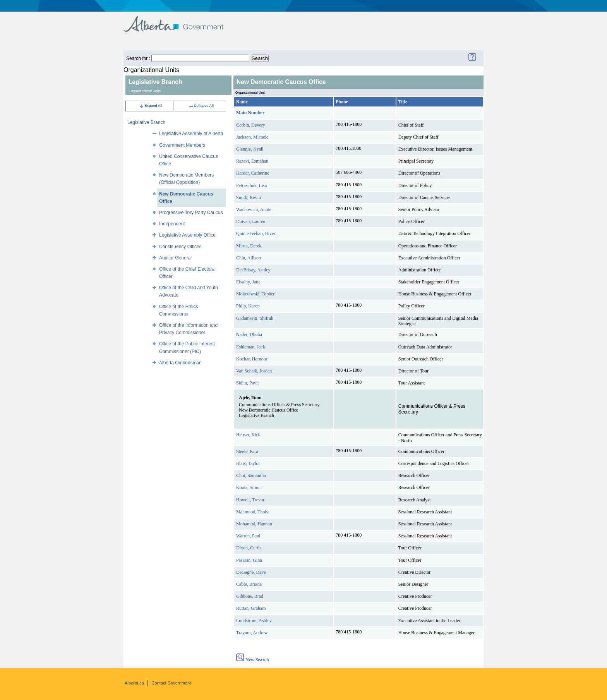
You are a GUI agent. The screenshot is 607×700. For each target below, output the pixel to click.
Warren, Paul (248, 536)
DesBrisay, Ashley (253, 270)
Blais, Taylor (248, 463)
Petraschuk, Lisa (251, 185)
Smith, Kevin (249, 197)
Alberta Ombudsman (180, 363)
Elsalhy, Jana (248, 282)
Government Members (182, 145)
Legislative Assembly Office (187, 235)
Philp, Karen (248, 306)
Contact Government (171, 683)
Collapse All (201, 106)
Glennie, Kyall (250, 149)
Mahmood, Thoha (253, 512)
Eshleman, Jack (251, 347)
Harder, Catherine (253, 173)
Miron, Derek (249, 246)
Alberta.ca (134, 683)
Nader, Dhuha (249, 335)
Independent (172, 224)
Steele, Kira (247, 451)
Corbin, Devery (251, 125)
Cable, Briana (249, 584)
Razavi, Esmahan (252, 161)
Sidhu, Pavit (248, 383)
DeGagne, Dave (251, 572)
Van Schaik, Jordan (254, 371)
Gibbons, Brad (250, 596)
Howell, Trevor (250, 500)
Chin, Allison (249, 258)
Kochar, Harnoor (252, 359)
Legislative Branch (146, 122)
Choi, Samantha (251, 475)
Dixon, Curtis (249, 548)
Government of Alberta (180, 20)
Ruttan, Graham (251, 608)
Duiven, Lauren (251, 221)
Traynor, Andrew (252, 633)
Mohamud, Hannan (254, 524)
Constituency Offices (180, 247)
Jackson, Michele (252, 137)
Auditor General (175, 258)
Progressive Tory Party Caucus (191, 213)
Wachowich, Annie (254, 209)
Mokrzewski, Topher (255, 294)
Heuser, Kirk (248, 435)
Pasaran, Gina (249, 560)
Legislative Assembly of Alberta (191, 134)
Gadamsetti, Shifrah (255, 318)
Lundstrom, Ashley (254, 621)
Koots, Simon (249, 487)
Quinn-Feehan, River (256, 233)
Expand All (151, 106)
